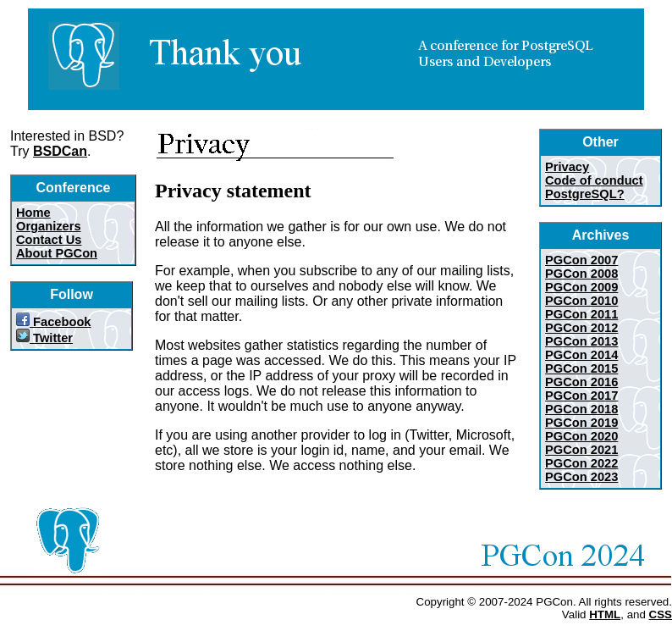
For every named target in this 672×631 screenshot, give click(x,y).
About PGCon (57, 253)
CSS (661, 614)
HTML (605, 614)
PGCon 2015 (581, 368)
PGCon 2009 (581, 287)
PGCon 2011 (581, 314)
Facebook (54, 322)
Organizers (49, 226)
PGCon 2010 (581, 301)
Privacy (567, 167)
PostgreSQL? (585, 194)
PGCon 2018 (581, 409)
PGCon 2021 (581, 450)
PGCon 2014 (581, 355)
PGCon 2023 (581, 477)
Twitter (44, 338)
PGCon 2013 (581, 341)
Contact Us (49, 240)
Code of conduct (594, 180)
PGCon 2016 (581, 382)
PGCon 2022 (581, 463)
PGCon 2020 (581, 436)
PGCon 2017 (581, 396)
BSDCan (60, 151)
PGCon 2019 (581, 423)
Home (33, 213)
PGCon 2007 (581, 260)
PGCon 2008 (581, 274)
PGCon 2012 (581, 328)
